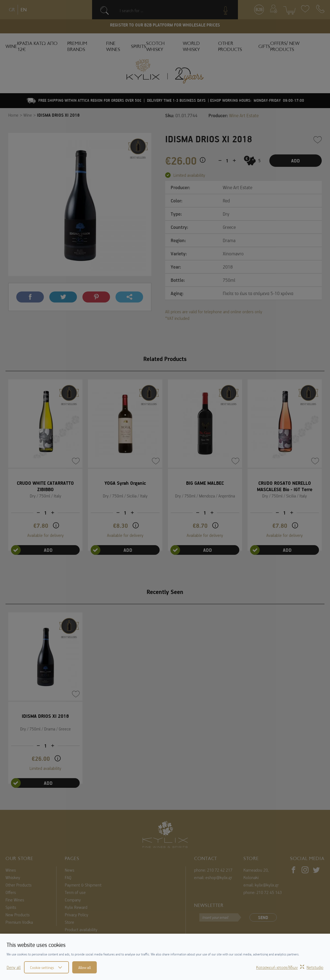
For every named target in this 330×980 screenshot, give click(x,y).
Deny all (14, 967)
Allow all (84, 967)
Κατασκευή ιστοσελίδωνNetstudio (290, 967)
